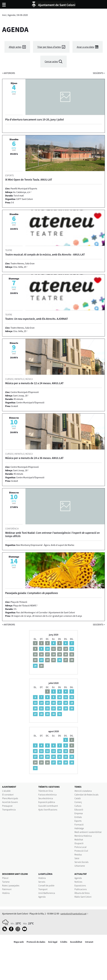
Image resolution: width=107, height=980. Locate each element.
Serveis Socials (81, 862)
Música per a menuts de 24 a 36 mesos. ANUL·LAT (34, 458)
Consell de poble (46, 885)
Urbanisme (80, 866)
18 (66, 703)
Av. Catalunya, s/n (22, 192)
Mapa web (19, 942)
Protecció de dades (36, 942)
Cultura (78, 806)
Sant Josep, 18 (20, 396)
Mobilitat (79, 840)
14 (72, 649)
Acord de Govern (10, 802)
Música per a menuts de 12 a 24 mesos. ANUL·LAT (34, 383)
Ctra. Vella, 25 (20, 267)
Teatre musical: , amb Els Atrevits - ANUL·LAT (45, 254)
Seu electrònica (46, 798)
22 (47, 708)
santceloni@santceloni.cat (73, 914)
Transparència (9, 810)
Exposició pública (47, 802)
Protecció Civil (81, 851)
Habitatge (79, 828)
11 (66, 697)
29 (35, 666)
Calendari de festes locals (86, 795)
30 (53, 714)
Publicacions (81, 889)
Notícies (78, 882)
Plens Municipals (10, 798)
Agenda (12, 15)
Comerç (78, 802)
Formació (79, 825)
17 (60, 703)
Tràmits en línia (46, 791)
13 (35, 703)
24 (60, 708)
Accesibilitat (76, 942)
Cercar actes (51, 61)
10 (47, 649)
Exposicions (80, 885)
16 (53, 703)
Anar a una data (85, 47)
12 (72, 697)
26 (60, 660)
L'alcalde (6, 791)
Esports (78, 821)
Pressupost (7, 806)
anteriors (9, 73)
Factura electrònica (47, 795)
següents (99, 73)
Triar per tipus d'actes (49, 47)
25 (66, 708)
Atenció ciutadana (83, 791)
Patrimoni (7, 889)
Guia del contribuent (48, 806)
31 (60, 714)
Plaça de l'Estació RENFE (25, 605)
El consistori (8, 795)
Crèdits (64, 942)
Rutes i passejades (11, 885)
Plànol (5, 878)
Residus (78, 854)
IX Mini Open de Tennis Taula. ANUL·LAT (29, 180)
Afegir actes (15, 47)
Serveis (42, 882)
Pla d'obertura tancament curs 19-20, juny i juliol (34, 119)
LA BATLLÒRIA (45, 874)
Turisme (6, 882)
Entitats (78, 817)
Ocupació (79, 843)
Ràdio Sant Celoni (83, 897)
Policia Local (80, 847)
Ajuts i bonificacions (48, 810)
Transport (43, 889)
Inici (4, 15)
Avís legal (53, 942)
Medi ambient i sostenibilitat (88, 832)
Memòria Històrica (83, 836)
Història (6, 893)
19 (72, 703)
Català (78, 798)
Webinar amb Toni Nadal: (52, 534)
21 (41, 708)
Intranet (89, 942)
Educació (79, 810)
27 (35, 714)
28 (41, 714)
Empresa (79, 813)
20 (35, 708)
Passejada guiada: (32, 593)
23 (41, 660)
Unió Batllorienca (47, 893)
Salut (77, 858)
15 (47, 703)
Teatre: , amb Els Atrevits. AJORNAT (37, 319)
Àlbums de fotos (82, 893)
